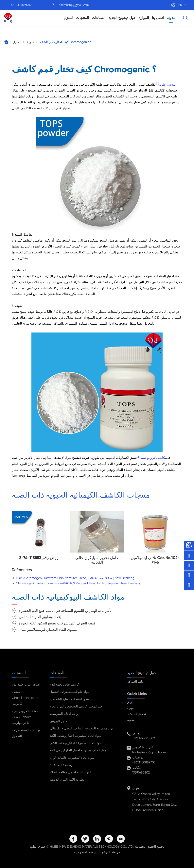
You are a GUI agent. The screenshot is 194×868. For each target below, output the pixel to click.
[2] (138, 457)
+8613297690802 (143, 738)
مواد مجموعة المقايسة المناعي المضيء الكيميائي (82, 728)
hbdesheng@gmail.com (74, 5)
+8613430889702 (20, 5)
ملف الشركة (135, 681)
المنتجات (82, 18)
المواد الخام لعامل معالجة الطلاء (71, 772)
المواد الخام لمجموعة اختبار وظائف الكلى (76, 743)
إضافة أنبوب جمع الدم (26, 684)
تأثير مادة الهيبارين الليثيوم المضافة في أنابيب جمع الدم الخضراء (65, 611)
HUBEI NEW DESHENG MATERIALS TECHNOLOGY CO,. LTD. (92, 847)
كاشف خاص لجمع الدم (64, 684)
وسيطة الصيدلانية (61, 765)
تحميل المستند (136, 714)
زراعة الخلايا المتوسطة (65, 714)
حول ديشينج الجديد (122, 18)
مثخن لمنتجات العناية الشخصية (70, 699)
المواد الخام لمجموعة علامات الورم (72, 758)
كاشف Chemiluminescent (25, 695)
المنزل (68, 18)
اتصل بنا (158, 18)
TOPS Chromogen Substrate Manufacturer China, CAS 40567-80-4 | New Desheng (75, 578)
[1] (158, 84)
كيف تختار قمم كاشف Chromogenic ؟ (66, 42)
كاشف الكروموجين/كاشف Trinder (25, 714)
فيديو (130, 708)
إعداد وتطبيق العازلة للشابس (40, 617)
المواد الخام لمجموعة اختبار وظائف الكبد (76, 736)
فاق (130, 702)
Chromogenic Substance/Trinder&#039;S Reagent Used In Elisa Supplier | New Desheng (79, 583)
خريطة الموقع (111, 852)
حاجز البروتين (59, 721)
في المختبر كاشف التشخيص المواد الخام (76, 706)
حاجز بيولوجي (21, 723)
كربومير (17, 704)
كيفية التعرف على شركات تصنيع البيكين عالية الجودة (57, 623)
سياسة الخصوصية (86, 852)
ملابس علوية (167, 85)
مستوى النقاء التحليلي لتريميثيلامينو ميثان (48, 630)
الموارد (144, 18)
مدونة (171, 18)
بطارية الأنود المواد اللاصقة (67, 780)
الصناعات (99, 18)
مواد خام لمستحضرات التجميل (26, 733)
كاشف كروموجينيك (152, 458)
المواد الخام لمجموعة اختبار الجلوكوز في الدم (79, 750)
